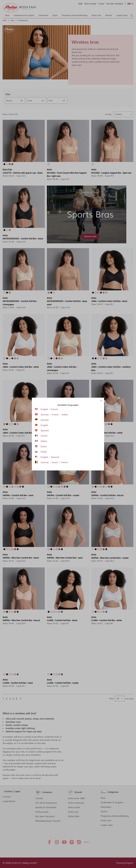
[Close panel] (101, 401)
